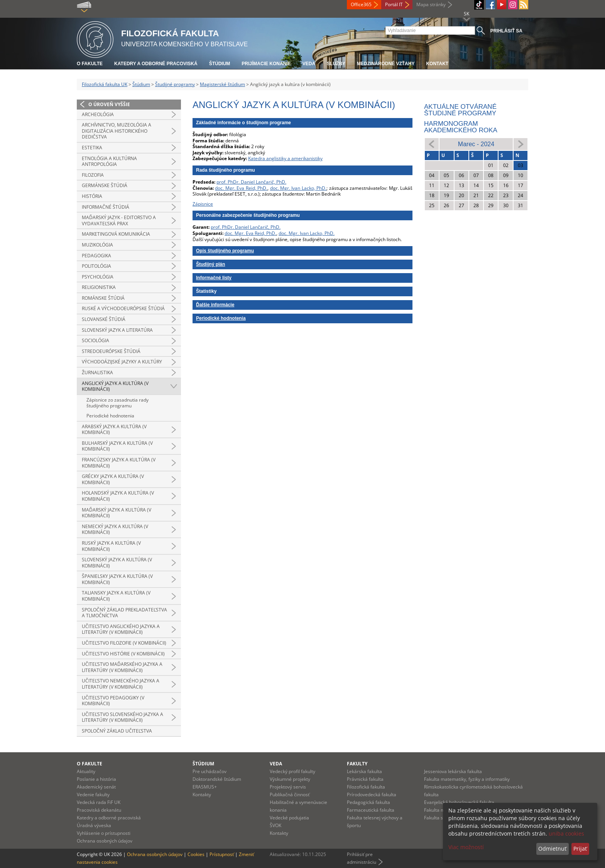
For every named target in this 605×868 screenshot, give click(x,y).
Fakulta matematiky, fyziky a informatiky (467, 779)
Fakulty (357, 764)
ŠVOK (275, 825)
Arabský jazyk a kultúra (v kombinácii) (114, 430)
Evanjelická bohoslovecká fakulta (459, 802)
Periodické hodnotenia (110, 416)
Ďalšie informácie (215, 305)
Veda (309, 64)
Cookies (196, 854)
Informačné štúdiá (106, 207)
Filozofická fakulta (366, 787)
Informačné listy (214, 278)
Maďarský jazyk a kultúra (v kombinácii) (117, 513)
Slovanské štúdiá (104, 319)
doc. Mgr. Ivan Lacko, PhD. (298, 188)
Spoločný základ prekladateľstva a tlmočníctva (124, 613)
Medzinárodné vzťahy (386, 64)
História (92, 196)
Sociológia (95, 340)
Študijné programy (175, 84)
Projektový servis (288, 787)
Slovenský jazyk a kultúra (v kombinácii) (117, 563)
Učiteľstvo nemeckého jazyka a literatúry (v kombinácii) (121, 684)
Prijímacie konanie (266, 64)
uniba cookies (566, 833)
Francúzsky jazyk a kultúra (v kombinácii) (119, 463)
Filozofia (93, 175)
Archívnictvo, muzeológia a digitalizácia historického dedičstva (117, 131)
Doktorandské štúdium (217, 779)
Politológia (96, 266)
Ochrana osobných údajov (105, 841)
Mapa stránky (431, 4)
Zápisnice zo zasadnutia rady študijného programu (117, 403)
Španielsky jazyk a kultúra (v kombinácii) (117, 579)
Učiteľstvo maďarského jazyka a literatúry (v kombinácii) (122, 667)
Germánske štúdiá (105, 185)
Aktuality (86, 771)
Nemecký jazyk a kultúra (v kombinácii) (115, 529)
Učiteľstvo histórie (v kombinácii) (123, 654)
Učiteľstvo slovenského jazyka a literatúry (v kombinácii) (123, 717)
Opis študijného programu (225, 251)
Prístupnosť (222, 854)
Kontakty (202, 795)
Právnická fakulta (365, 779)
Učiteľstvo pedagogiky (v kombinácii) (113, 701)
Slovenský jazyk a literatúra (117, 330)
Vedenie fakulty (93, 795)
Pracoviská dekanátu (99, 810)
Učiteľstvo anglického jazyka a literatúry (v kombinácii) (121, 629)
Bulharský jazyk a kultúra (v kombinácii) (117, 446)
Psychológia (98, 277)
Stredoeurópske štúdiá (111, 351)
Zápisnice (203, 204)
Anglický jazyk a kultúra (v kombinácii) (115, 386)
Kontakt (437, 64)
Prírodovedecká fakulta (372, 795)
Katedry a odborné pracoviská (156, 64)
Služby (336, 64)
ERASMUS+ (205, 787)
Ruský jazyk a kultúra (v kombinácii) (111, 546)
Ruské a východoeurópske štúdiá (123, 308)
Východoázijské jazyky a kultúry (122, 362)
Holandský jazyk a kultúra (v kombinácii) (118, 496)
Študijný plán (210, 264)
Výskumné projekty (290, 779)
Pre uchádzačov (210, 771)
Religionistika (99, 287)
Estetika (92, 148)
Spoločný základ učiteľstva (117, 731)
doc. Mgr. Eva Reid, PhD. (241, 188)
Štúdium (220, 64)
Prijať (580, 849)
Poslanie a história (96, 779)
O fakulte (90, 64)
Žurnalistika (97, 372)
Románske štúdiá (103, 298)
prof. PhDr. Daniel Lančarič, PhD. (251, 182)
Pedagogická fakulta (368, 802)
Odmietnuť (552, 849)
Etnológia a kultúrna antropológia (109, 161)
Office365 (361, 4)
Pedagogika (96, 256)
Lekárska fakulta (364, 771)
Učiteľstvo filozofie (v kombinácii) (124, 643)
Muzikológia (97, 245)
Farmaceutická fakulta (371, 810)
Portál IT (394, 4)
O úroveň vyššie (109, 104)
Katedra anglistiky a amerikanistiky (285, 158)
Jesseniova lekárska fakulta (453, 771)
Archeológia (98, 114)
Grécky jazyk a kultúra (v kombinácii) (113, 479)
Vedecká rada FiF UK (99, 802)
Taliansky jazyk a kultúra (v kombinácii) (116, 596)
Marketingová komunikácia (116, 234)
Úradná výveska (94, 825)
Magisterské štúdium (222, 84)
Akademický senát (96, 787)
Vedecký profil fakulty (292, 771)
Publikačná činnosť (290, 795)
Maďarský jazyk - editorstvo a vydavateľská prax (119, 220)
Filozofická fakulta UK (105, 84)
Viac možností (466, 847)
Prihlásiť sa (506, 31)
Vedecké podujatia (289, 818)
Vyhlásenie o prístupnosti (104, 833)
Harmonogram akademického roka (461, 127)
